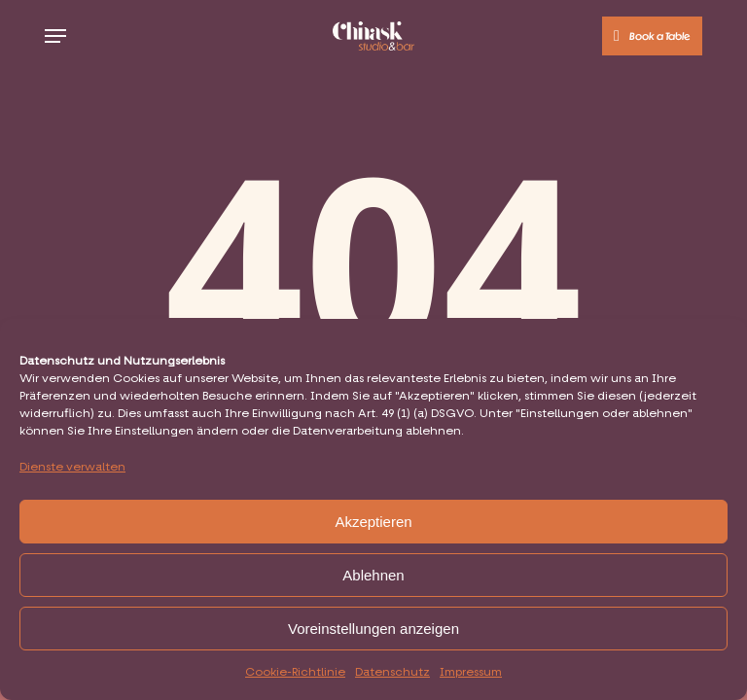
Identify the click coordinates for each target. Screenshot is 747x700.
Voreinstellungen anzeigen (373, 629)
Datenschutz (392, 673)
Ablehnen (373, 575)
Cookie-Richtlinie (295, 673)
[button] (55, 36)
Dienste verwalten (72, 468)
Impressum (471, 673)
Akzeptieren (373, 522)
